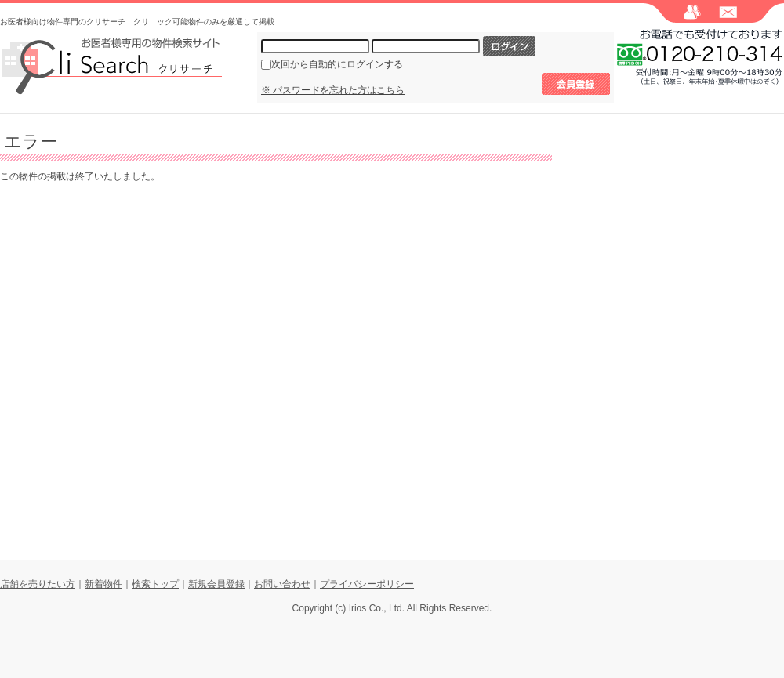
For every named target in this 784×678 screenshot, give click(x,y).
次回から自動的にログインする (337, 64)
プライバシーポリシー (367, 584)
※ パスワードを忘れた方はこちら (333, 90)
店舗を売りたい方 (38, 584)
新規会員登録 (216, 584)
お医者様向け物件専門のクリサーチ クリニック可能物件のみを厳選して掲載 (137, 22)
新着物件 (103, 584)
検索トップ (155, 584)
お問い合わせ (282, 584)
